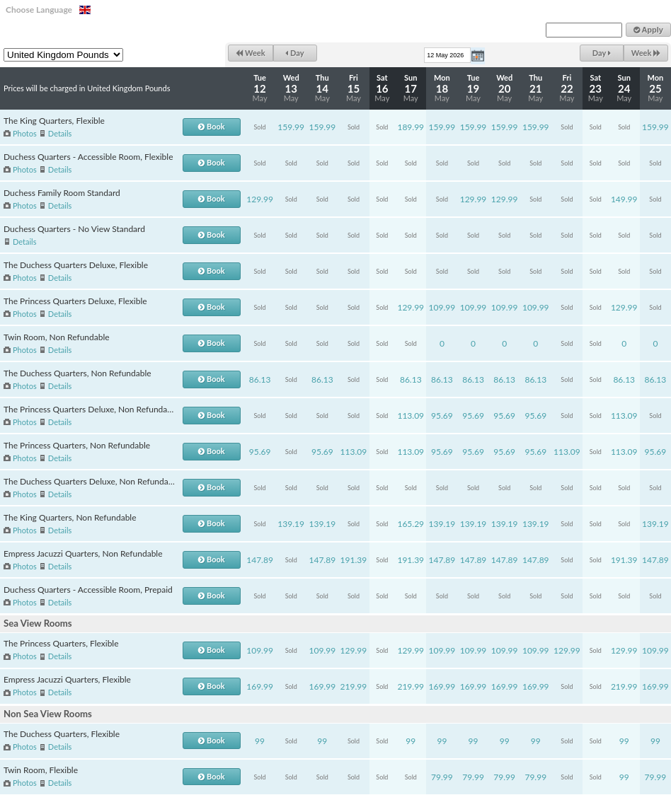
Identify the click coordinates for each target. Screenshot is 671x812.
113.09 (411, 416)
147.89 (260, 560)
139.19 (291, 524)
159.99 (291, 127)
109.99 (442, 307)
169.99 (260, 686)
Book (211, 126)
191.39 (354, 560)
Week (250, 53)
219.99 (354, 686)
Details (60, 133)
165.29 (411, 524)
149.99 (624, 199)
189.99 (411, 127)
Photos (25, 133)
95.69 (442, 416)
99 (260, 741)
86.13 (260, 379)
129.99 (260, 199)
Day (294, 53)
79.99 (442, 777)
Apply (648, 30)
